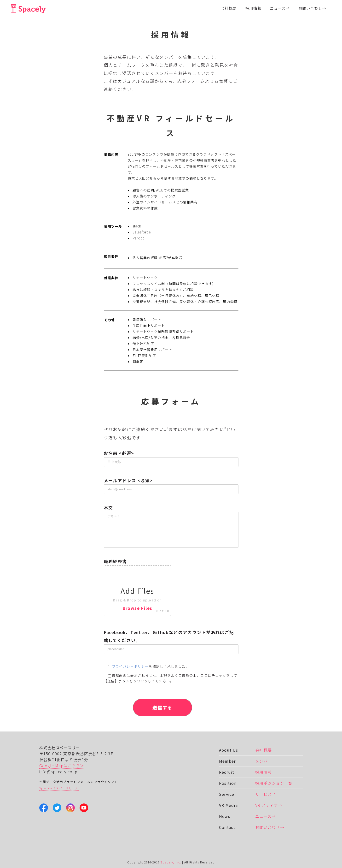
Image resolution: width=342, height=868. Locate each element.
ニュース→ (265, 816)
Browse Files (137, 608)
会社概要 (264, 750)
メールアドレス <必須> (171, 485)
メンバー (264, 761)
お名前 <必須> (171, 457)
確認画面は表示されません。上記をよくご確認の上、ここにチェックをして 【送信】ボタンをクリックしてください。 (171, 678)
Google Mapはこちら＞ (62, 766)
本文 (171, 518)
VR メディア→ (269, 805)
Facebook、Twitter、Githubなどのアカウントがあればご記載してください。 (171, 640)
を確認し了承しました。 (147, 666)
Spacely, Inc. (171, 862)
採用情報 (264, 772)
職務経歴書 (171, 587)
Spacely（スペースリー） (59, 788)
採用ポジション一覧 (274, 783)
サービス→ (266, 794)
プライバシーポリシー (130, 666)
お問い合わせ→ (270, 827)
